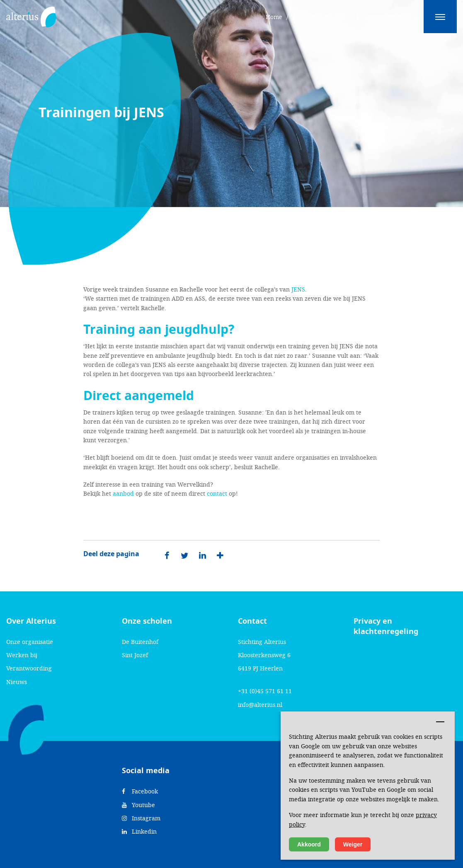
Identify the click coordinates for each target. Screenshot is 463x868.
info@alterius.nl (260, 705)
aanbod (123, 493)
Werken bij (22, 655)
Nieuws (17, 682)
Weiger (353, 844)
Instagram (141, 818)
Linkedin (139, 831)
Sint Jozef (135, 655)
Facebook (140, 791)
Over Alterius (31, 621)
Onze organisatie (30, 642)
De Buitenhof (140, 642)
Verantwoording (29, 668)
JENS (298, 289)
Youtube (138, 805)
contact (217, 493)
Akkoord (309, 844)
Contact (252, 621)
